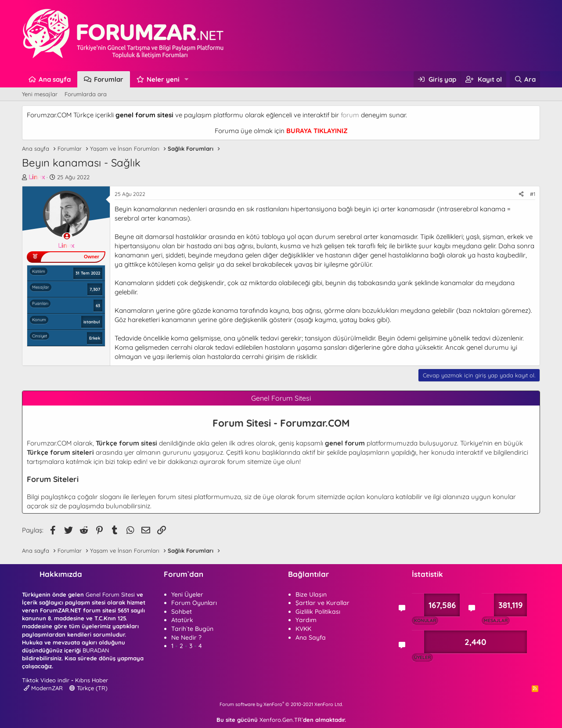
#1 (533, 194)
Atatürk (182, 620)
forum (350, 115)
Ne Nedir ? (186, 637)
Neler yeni (163, 79)
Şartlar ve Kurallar (322, 603)
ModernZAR (43, 688)
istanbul (92, 322)
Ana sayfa (55, 79)
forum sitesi (175, 497)
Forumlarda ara (86, 94)
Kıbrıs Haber (92, 680)
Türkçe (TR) (88, 688)
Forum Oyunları (194, 603)
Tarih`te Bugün (192, 629)
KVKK (303, 629)
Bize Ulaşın (311, 594)
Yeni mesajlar (40, 94)
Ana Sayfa (311, 637)
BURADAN (96, 650)
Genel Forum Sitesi (110, 594)
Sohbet (182, 612)
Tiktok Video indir (46, 680)
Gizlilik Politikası (318, 612)
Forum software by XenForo (281, 704)
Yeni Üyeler (187, 594)
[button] (187, 79)
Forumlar (109, 79)
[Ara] (525, 79)
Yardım (306, 620)
